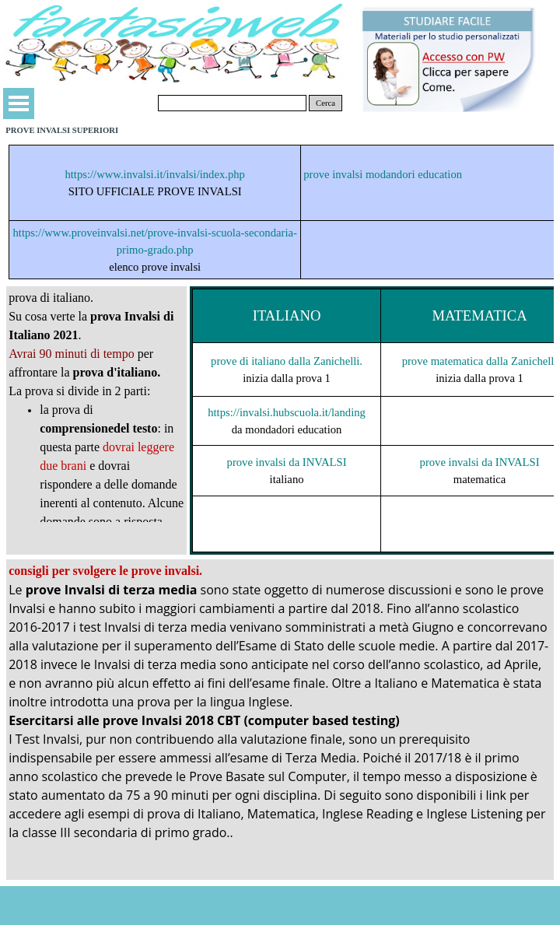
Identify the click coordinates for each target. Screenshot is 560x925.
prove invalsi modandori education (383, 174)
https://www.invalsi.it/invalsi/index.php (155, 174)
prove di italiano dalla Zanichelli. (287, 361)
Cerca (325, 103)
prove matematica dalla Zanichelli (480, 361)
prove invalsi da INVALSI (287, 462)
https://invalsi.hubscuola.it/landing (287, 412)
